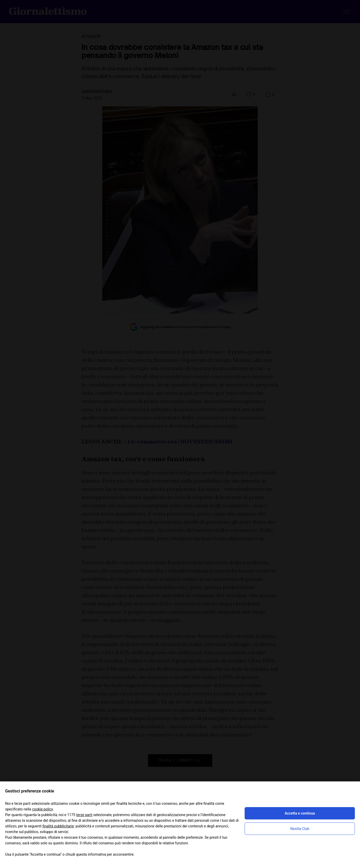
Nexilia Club (300, 829)
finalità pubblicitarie (58, 826)
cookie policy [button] (43, 809)
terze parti (84, 815)
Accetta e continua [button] (300, 813)
